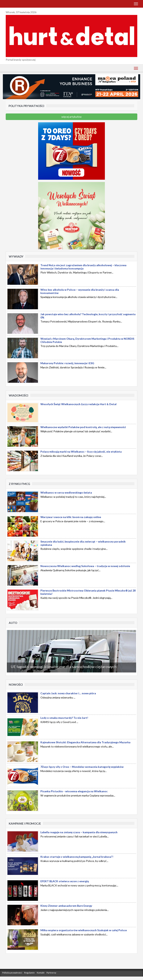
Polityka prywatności (12, 973)
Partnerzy (51, 973)
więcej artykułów (71, 117)
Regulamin (29, 973)
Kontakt (41, 973)
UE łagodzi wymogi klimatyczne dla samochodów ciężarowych (64, 667)
